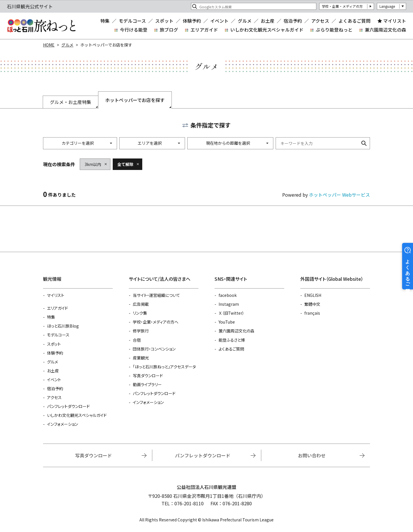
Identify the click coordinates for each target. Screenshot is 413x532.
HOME (49, 45)
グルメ (245, 21)
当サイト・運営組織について (156, 295)
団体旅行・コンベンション (154, 349)
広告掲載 (141, 304)
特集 (105, 21)
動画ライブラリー (147, 384)
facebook (228, 295)
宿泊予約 (293, 21)
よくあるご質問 (354, 21)
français (312, 313)
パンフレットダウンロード (68, 406)
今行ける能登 (134, 30)
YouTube (227, 322)
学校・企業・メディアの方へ (156, 322)
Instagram (229, 304)
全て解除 (125, 164)
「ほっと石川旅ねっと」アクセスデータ (164, 367)
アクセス (320, 21)
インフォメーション (63, 424)
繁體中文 (312, 304)
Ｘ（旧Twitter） (231, 313)
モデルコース (132, 21)
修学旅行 (141, 331)
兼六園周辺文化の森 (385, 30)
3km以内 (93, 164)
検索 (364, 143)
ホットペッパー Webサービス (339, 195)
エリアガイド (204, 30)
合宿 (137, 340)
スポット (164, 21)
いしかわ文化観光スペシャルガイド (267, 30)
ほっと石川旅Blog (63, 326)
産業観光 (141, 358)
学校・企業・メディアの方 (342, 6)
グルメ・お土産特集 (71, 102)
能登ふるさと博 (232, 340)
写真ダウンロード (148, 376)
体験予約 (192, 21)
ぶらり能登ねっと (334, 30)
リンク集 (140, 313)
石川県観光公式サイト (41, 26)
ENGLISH (313, 295)
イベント (219, 21)
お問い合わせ (312, 455)
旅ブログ (169, 30)
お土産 (268, 21)
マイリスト (395, 21)
